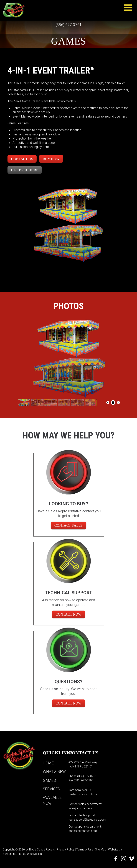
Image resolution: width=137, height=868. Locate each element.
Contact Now (68, 614)
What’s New (54, 772)
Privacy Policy (66, 849)
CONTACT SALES (69, 525)
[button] (108, 403)
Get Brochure (25, 170)
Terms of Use (85, 849)
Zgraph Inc (9, 854)
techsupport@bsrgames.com (87, 820)
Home (48, 763)
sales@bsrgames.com (83, 808)
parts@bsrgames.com (83, 831)
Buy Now (51, 159)
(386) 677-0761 (68, 25)
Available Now (52, 800)
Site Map (101, 849)
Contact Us (22, 159)
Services (52, 789)
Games (49, 780)
